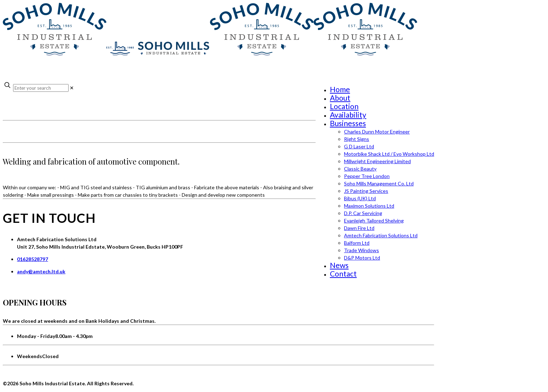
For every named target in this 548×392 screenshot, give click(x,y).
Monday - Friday (36, 336)
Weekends (30, 356)
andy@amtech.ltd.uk (41, 271)
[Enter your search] (41, 88)
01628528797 (33, 259)
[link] (72, 88)
